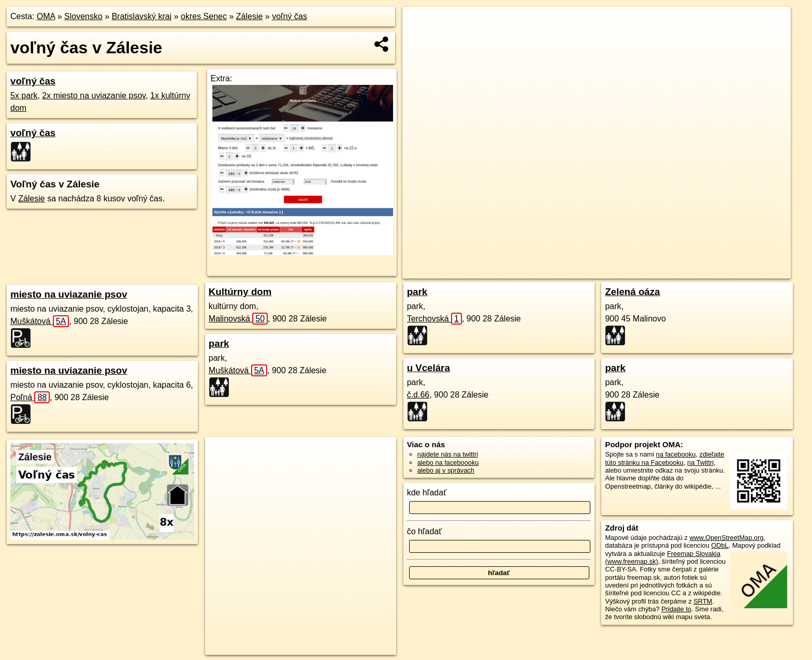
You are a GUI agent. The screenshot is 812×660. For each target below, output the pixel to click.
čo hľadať (425, 531)
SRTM (703, 601)
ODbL (720, 545)
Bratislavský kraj (142, 16)
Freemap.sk (666, 271)
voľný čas (289, 16)
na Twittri (700, 463)
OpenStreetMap (613, 271)
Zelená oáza (632, 292)
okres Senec (204, 16)
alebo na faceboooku (448, 463)
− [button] (420, 40)
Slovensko (83, 16)
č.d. (418, 395)
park (219, 343)
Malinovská (238, 319)
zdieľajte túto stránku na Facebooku (664, 458)
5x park (24, 96)
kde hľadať (427, 493)
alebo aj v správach (446, 470)
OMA (46, 16)
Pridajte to (676, 609)
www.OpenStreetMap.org (726, 538)
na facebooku (676, 454)
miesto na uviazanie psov (69, 294)
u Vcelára (429, 368)
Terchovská (434, 319)
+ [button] (420, 24)
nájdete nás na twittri (448, 454)
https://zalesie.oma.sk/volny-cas (744, 271)
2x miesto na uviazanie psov (94, 96)
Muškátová (40, 321)
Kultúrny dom (240, 292)
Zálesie (250, 16)
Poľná (30, 397)
